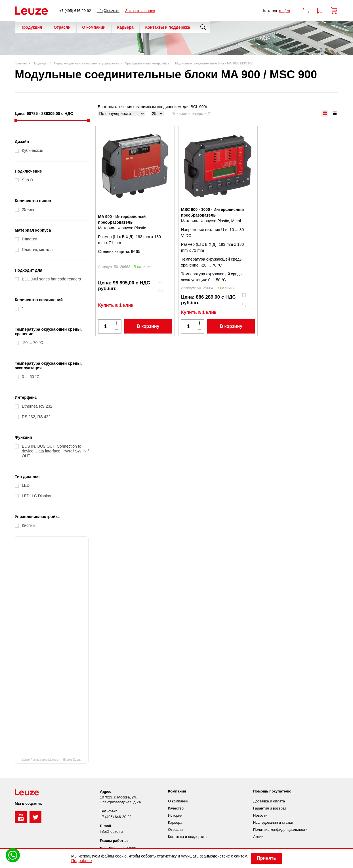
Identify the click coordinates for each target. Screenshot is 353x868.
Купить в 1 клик (116, 305)
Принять (266, 858)
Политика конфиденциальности (280, 830)
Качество (176, 808)
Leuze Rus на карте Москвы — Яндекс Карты (52, 760)
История (175, 815)
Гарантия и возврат (270, 808)
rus (282, 11)
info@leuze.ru (108, 11)
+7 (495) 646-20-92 (75, 11)
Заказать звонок (140, 11)
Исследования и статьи (273, 822)
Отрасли (62, 27)
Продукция (31, 27)
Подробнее (82, 861)
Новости (260, 815)
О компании (94, 27)
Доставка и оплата (269, 801)
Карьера (125, 27)
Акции (258, 837)
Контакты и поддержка (168, 27)
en (288, 11)
